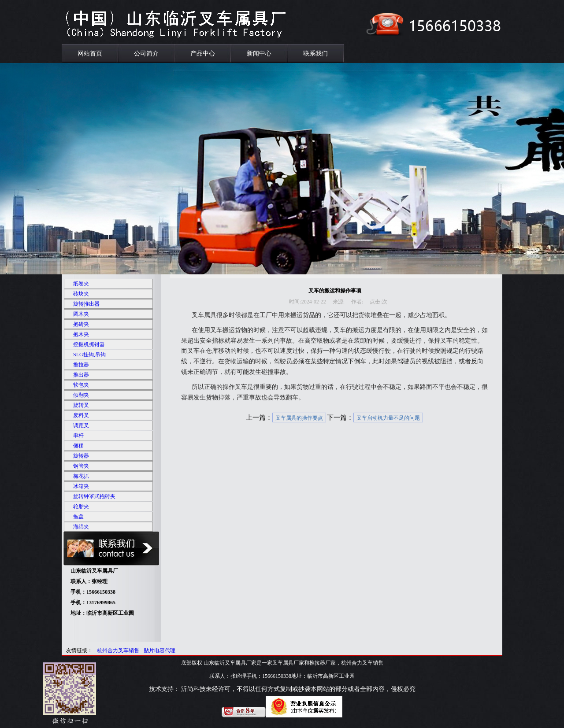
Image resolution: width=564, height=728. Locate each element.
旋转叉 (81, 405)
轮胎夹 (81, 506)
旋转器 (81, 456)
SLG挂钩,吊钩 (89, 355)
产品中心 (203, 54)
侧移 (78, 446)
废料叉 (81, 415)
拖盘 (78, 517)
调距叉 (81, 425)
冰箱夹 (81, 486)
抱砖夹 (81, 324)
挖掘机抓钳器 (89, 344)
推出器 (81, 375)
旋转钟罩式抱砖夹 (94, 496)
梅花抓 (81, 476)
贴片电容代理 (160, 650)
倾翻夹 (81, 395)
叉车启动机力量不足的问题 (388, 418)
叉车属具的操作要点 (299, 418)
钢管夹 (81, 466)
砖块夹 (81, 294)
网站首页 (90, 54)
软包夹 (81, 385)
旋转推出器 (86, 304)
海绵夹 (81, 527)
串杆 (78, 436)
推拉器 (81, 365)
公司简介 (146, 54)
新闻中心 (259, 54)
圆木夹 (81, 314)
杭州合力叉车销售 (118, 650)
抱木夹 (81, 334)
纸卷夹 (81, 284)
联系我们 (315, 54)
